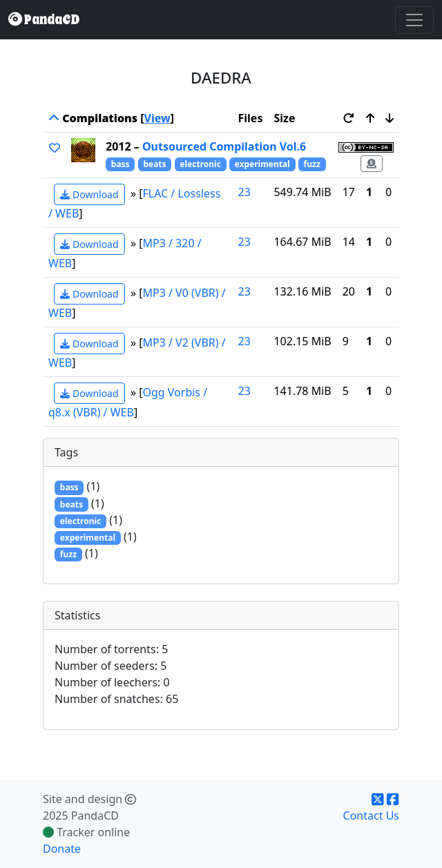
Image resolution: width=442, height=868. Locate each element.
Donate (62, 849)
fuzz (312, 164)
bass (121, 164)
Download (89, 194)
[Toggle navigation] (414, 20)
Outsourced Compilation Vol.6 (224, 146)
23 (244, 192)
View (157, 118)
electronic (200, 164)
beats (154, 164)
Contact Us (371, 816)
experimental (262, 164)
